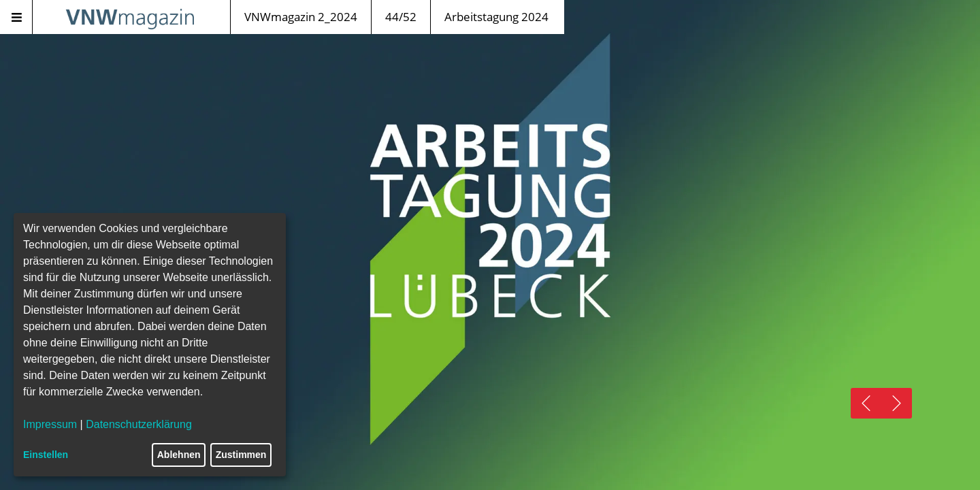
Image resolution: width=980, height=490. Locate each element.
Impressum (50, 424)
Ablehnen (179, 455)
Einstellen (46, 455)
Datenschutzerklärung (139, 424)
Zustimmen (241, 455)
